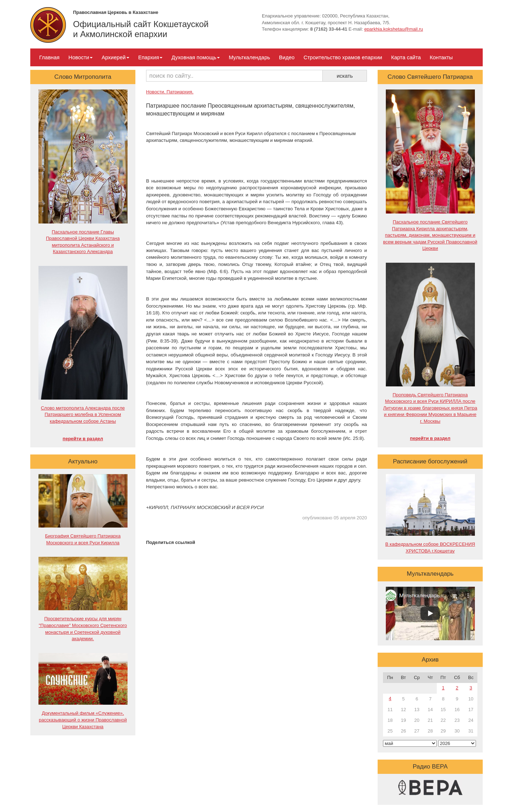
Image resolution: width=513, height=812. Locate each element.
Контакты (441, 57)
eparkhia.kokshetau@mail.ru (393, 29)
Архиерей (115, 57)
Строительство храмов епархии (343, 57)
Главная (49, 57)
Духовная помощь (196, 57)
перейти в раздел (83, 439)
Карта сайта (406, 57)
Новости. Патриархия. (170, 92)
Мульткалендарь (249, 57)
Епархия (151, 57)
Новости (81, 57)
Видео (287, 57)
